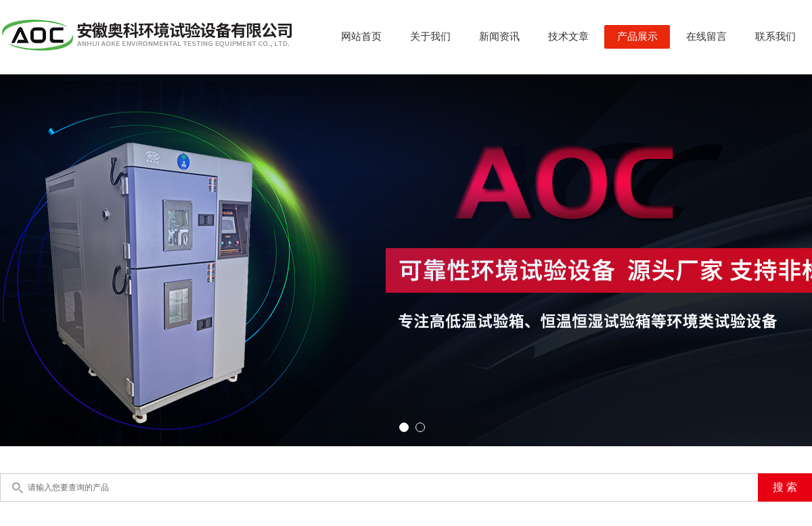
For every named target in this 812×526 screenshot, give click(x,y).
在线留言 (706, 37)
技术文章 (568, 37)
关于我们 (430, 37)
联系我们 (775, 37)
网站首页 (361, 37)
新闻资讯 (499, 37)
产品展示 (637, 37)
